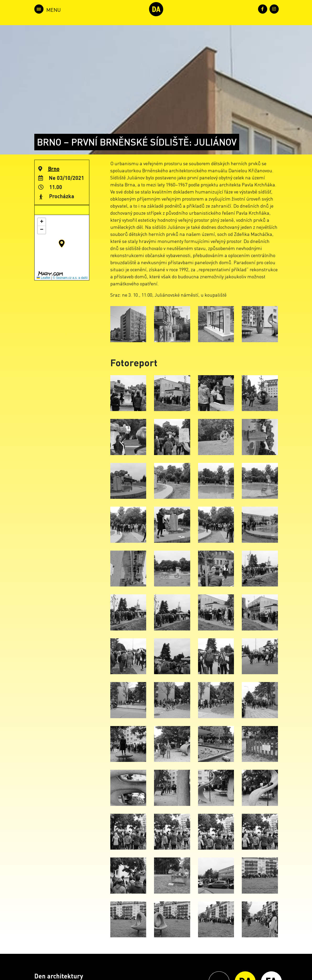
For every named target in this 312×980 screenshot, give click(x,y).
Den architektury (59, 976)
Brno (54, 169)
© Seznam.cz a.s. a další (70, 278)
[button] (62, 243)
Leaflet (43, 278)
